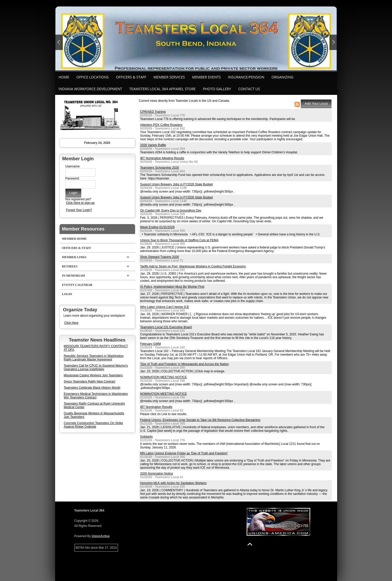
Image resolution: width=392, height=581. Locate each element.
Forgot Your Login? (79, 210)
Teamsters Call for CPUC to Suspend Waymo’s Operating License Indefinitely (96, 367)
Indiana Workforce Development (91, 89)
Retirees (70, 266)
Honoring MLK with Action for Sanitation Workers (173, 483)
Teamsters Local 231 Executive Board (166, 327)
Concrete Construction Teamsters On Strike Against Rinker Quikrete (93, 425)
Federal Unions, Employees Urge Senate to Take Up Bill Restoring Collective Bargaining (200, 420)
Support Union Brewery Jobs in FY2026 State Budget (177, 184)
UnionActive (101, 536)
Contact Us (249, 89)
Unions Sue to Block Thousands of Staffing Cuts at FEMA (179, 240)
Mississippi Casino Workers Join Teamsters (93, 375)
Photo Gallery (217, 89)
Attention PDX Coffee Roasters (161, 125)
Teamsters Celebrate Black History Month (92, 388)
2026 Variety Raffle (153, 145)
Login (67, 294)
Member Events (206, 77)
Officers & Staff (131, 77)
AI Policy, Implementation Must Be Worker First (172, 287)
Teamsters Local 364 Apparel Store (162, 89)
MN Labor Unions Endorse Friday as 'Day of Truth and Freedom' (184, 453)
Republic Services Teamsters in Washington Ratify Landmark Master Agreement (94, 358)
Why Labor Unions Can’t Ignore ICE (165, 307)
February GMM (151, 344)
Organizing (283, 77)
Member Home (74, 239)
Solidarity (147, 437)
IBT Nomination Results (156, 407)
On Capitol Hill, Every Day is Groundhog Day (171, 211)
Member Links (74, 257)
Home (64, 77)
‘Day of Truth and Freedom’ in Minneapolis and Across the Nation (185, 364)
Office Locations (93, 77)
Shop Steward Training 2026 (160, 257)
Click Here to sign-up (80, 203)
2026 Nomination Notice (157, 474)
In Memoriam (74, 276)
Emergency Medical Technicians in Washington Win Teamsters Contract (96, 396)
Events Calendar (77, 285)
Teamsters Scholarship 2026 (160, 168)
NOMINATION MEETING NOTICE (164, 377)
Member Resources (83, 229)
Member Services (169, 77)
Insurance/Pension (246, 77)
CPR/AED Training (153, 112)
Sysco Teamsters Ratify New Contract (90, 382)
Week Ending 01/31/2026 (158, 227)
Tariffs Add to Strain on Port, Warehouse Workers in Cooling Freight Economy (193, 266)
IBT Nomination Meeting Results (162, 158)
